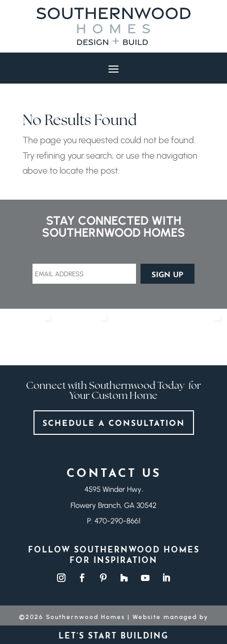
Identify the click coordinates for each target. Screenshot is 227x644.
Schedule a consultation (114, 424)
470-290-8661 (117, 521)
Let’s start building (113, 634)
